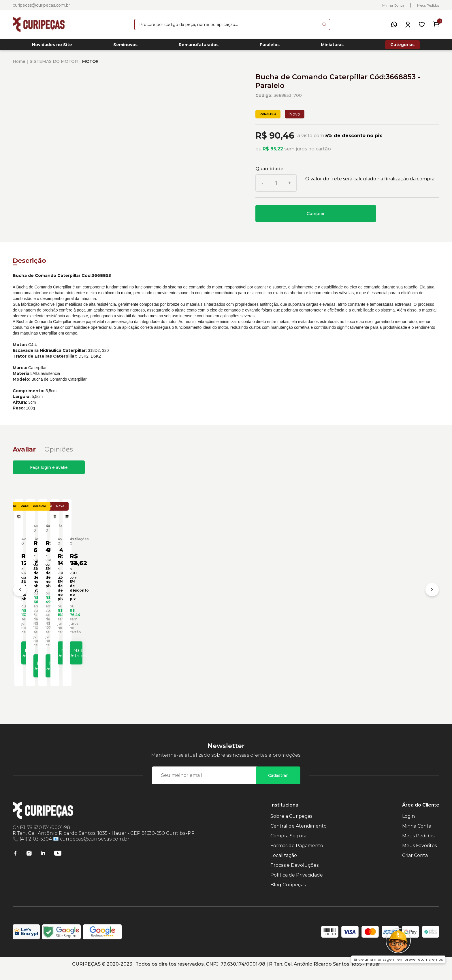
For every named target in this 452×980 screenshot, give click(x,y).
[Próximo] (432, 597)
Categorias (402, 46)
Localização (284, 864)
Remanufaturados (199, 46)
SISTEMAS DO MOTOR (54, 65)
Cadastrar (278, 784)
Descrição (29, 264)
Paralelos (270, 46)
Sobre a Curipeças (291, 825)
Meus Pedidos (428, 5)
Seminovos (125, 46)
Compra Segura (288, 845)
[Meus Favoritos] (422, 24)
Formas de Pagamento (297, 855)
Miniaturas (332, 46)
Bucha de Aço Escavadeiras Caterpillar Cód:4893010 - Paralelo (272, 615)
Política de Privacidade (297, 884)
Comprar (316, 217)
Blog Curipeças (288, 894)
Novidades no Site (52, 46)
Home (19, 65)
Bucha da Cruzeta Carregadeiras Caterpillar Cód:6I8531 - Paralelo (173, 615)
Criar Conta (415, 864)
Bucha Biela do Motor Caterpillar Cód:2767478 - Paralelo (56, 617)
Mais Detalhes (70, 670)
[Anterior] (20, 597)
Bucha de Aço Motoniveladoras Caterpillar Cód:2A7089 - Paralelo (384, 617)
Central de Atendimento (298, 835)
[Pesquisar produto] (324, 24)
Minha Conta (393, 5)
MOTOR (90, 65)
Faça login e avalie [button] (49, 471)
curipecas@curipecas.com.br (41, 5)
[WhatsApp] (394, 24)
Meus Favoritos (419, 855)
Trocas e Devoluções (294, 874)
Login (408, 825)
